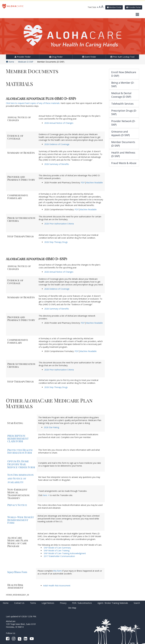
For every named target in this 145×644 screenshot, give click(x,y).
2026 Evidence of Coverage (57, 144)
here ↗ (46, 495)
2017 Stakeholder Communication (59, 556)
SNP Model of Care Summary (57, 548)
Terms (33, 603)
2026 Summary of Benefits (57, 164)
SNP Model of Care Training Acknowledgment (65, 553)
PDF (83, 183)
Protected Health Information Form (20, 451)
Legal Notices (48, 603)
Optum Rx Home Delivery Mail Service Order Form (21, 464)
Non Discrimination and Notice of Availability (20, 478)
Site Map (72, 608)
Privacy (63, 603)
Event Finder (89, 57)
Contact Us (19, 603)
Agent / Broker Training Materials (113, 603)
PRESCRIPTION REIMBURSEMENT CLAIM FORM (18, 439)
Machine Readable (94, 183)
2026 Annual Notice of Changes (59, 123)
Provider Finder (23, 57)
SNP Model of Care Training (57, 551)
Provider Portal (133, 7)
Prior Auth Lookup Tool (122, 57)
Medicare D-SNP (26, 62)
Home (10, 62)
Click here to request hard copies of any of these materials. (33, 103)
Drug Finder (56, 57)
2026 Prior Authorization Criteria (59, 224)
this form (57, 571)
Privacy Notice (17, 505)
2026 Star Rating (51, 427)
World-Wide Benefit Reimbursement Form (21, 520)
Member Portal (114, 7)
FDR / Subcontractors (82, 603)
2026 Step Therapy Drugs (56, 242)
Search (137, 603)
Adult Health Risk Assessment (57, 586)
